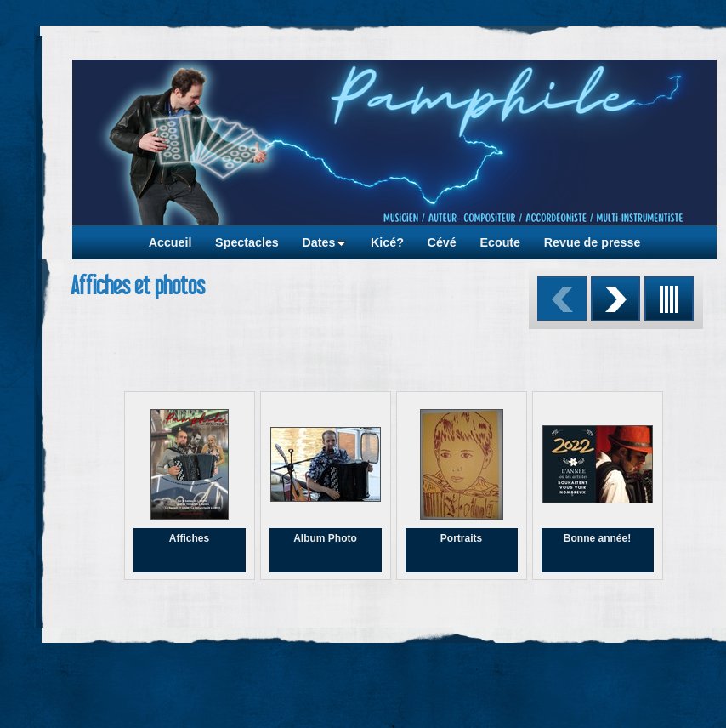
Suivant (615, 299)
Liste (669, 299)
